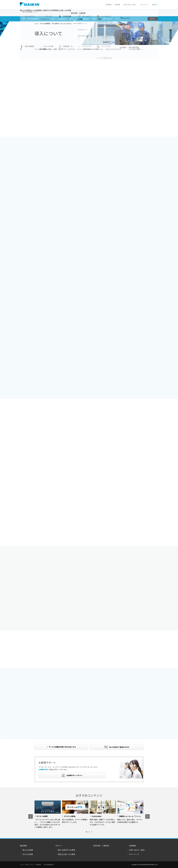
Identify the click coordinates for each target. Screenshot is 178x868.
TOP (23, 19)
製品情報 (109, 5)
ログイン (153, 19)
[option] (48, 814)
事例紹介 (86, 19)
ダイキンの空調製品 (45, 23)
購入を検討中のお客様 (67, 850)
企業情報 (117, 5)
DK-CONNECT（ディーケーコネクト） (62, 23)
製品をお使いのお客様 (67, 854)
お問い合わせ (107, 19)
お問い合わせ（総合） (130, 5)
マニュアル (119, 19)
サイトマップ (144, 5)
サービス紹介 (50, 19)
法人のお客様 (28, 854)
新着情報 (96, 19)
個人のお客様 (28, 850)
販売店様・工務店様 (96, 14)
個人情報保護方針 (49, 865)
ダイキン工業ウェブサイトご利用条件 (31, 865)
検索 (153, 5)
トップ (36, 23)
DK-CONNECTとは (35, 19)
